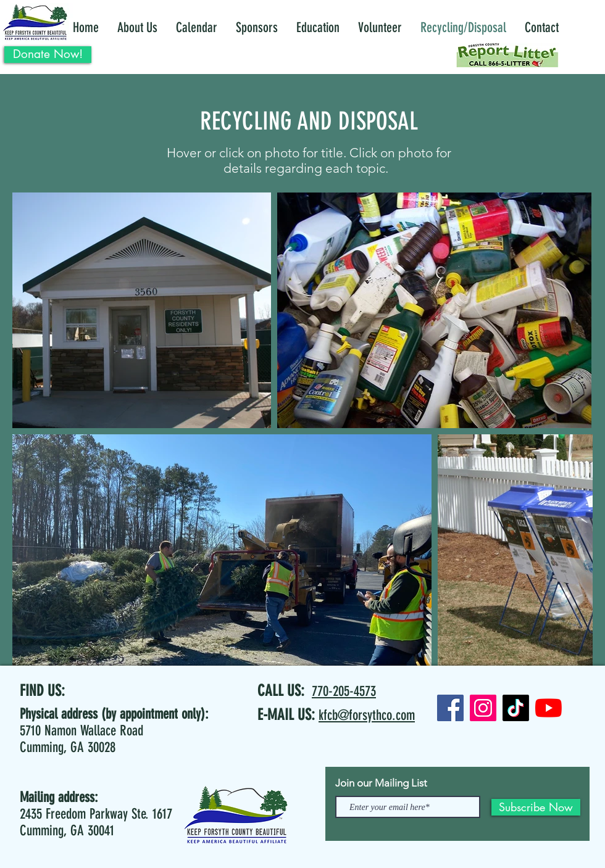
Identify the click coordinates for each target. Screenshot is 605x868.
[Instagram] (483, 708)
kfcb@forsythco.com (367, 715)
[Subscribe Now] (536, 807)
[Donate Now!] (48, 55)
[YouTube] (549, 708)
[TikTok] (516, 708)
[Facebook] (450, 708)
